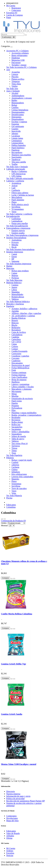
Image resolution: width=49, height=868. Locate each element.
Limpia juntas (17, 138)
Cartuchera (16, 339)
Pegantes (15, 406)
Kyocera (15, 242)
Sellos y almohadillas (20, 432)
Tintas (14, 451)
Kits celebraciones (19, 474)
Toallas (15, 164)
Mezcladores (17, 197)
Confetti (15, 462)
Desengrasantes (18, 112)
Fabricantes (11, 505)
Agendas (15, 311)
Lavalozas (16, 136)
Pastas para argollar (20, 223)
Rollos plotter (17, 422)
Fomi (14, 370)
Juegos (14, 287)
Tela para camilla (19, 162)
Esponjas (15, 124)
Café (13, 188)
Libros (14, 290)
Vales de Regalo (13, 833)
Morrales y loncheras (15, 304)
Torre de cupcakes (19, 488)
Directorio (11, 791)
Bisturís (15, 320)
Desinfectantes (18, 115)
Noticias (10, 855)
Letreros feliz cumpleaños (22, 477)
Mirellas (15, 396)
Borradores (16, 330)
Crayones (15, 358)
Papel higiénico (18, 148)
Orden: (4, 523)
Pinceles (15, 77)
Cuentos (15, 285)
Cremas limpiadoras (20, 110)
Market (9, 266)
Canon (14, 254)
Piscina (9, 498)
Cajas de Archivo (19, 332)
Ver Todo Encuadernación (17, 226)
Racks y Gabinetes (19, 171)
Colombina (11, 507)
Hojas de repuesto (19, 380)
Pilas (14, 410)
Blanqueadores (18, 103)
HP (13, 259)
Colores (15, 346)
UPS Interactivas (19, 174)
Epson (14, 257)
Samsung (15, 261)
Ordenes (10, 851)
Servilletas (16, 207)
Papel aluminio (18, 200)
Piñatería (10, 458)
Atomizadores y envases (22, 98)
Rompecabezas (18, 297)
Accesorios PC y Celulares (17, 51)
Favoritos (10, 853)
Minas (14, 394)
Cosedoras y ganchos (20, 356)
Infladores (16, 472)
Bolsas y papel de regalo (22, 460)
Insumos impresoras (15, 252)
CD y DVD (16, 342)
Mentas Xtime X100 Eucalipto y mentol (19, 764)
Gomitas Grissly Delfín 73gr (14, 664)
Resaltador (16, 417)
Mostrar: (5, 525)
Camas (14, 273)
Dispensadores (18, 119)
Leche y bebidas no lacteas (23, 195)
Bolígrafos (16, 328)
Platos (14, 202)
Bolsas (14, 105)
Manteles (15, 479)
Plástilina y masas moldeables (24, 413)
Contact (15, 349)
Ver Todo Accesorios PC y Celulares (21, 67)
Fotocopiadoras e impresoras (18, 228)
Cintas (14, 344)
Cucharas (15, 467)
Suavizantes (16, 157)
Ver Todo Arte (12, 89)
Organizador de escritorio (22, 399)
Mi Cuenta (11, 848)
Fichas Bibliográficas (20, 368)
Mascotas (10, 268)
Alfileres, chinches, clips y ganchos (26, 313)
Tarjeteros (16, 446)
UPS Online (17, 176)
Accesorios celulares (20, 53)
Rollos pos (16, 425)
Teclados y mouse (19, 65)
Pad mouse (16, 63)
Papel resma (17, 401)
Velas (14, 493)
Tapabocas (16, 160)
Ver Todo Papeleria (14, 455)
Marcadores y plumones (22, 389)
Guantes (15, 129)
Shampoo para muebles (21, 155)
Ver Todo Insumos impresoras (19, 264)
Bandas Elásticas (19, 318)
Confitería (16, 190)
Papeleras (15, 150)
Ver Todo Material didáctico (18, 301)
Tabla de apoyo (18, 439)
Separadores (17, 434)
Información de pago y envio (18, 796)
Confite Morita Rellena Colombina (17, 614)
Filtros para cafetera (20, 193)
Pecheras (15, 278)
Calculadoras (17, 335)
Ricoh (14, 247)
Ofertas (9, 838)
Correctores (16, 354)
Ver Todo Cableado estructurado (20, 178)
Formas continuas (19, 372)
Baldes (14, 100)
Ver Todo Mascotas (14, 280)
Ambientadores (18, 96)
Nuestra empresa (13, 794)
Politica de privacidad (15, 799)
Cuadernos (16, 361)
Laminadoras (17, 221)
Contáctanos (11, 816)
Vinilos (15, 86)
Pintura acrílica (18, 79)
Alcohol (15, 93)
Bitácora (15, 323)
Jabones (15, 133)
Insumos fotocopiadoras (16, 238)
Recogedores (17, 152)
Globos (15, 469)
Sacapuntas (16, 429)
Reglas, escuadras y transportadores (26, 415)
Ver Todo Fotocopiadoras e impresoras (22, 235)
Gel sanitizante (18, 126)
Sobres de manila (19, 436)
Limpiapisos (17, 141)
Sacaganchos (17, 427)
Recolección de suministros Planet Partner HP (26, 801)
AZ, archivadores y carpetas (23, 316)
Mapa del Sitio (12, 821)
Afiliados (10, 836)
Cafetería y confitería (15, 181)
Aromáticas (16, 183)
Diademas (16, 58)
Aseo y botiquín (13, 91)
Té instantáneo (18, 209)
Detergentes (16, 117)
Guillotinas (16, 219)
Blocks (14, 325)
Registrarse (16, 8)
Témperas (16, 81)
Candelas (15, 337)
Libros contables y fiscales (23, 387)
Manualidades (17, 294)
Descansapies (17, 363)
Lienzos (15, 74)
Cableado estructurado (16, 169)
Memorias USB (18, 60)
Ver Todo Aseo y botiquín (17, 167)
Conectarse (16, 10)
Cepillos (15, 107)
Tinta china (16, 84)
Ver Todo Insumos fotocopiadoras (20, 249)
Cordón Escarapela (19, 351)
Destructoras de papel (21, 365)
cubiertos (15, 465)
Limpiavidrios (17, 143)
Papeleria (10, 306)
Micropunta (16, 391)
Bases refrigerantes (19, 55)
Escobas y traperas (19, 122)
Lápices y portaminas (20, 384)
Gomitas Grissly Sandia (12, 714)
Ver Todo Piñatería (14, 496)
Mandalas (16, 292)
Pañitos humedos (19, 145)
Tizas (14, 453)
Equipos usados (18, 233)
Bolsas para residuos (20, 271)
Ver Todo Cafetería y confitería (19, 214)
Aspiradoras (17, 240)
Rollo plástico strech (20, 204)
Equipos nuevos (18, 231)
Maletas (15, 275)
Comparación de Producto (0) (13, 521)
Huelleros (16, 382)
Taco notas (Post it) (20, 443)
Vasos (14, 212)
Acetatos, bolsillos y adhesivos (24, 309)
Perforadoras (17, 408)
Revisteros (16, 420)
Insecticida (16, 131)
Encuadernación (13, 216)
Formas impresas (19, 375)
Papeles (15, 403)
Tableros (15, 299)
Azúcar (15, 186)
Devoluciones (12, 818)
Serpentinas (16, 484)
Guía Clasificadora (19, 377)
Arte (8, 70)
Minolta (15, 245)
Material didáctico (14, 283)
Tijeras (14, 448)
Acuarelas (16, 72)
